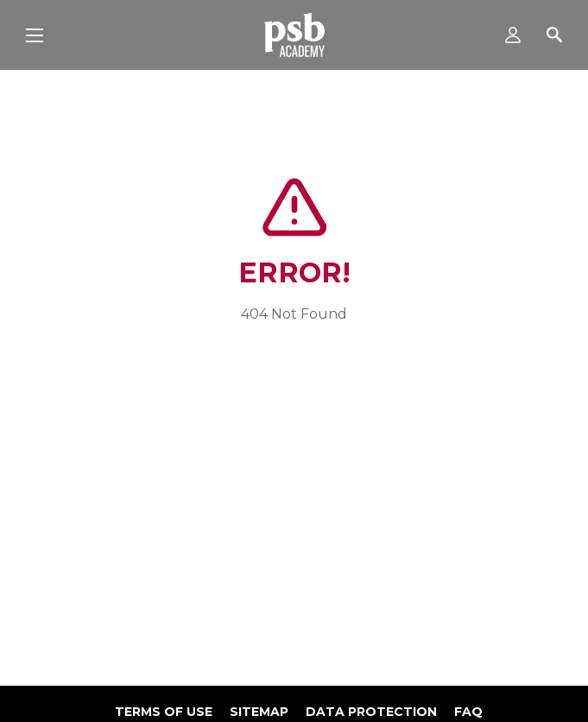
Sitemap (259, 712)
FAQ (468, 712)
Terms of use (164, 712)
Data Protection (371, 712)
